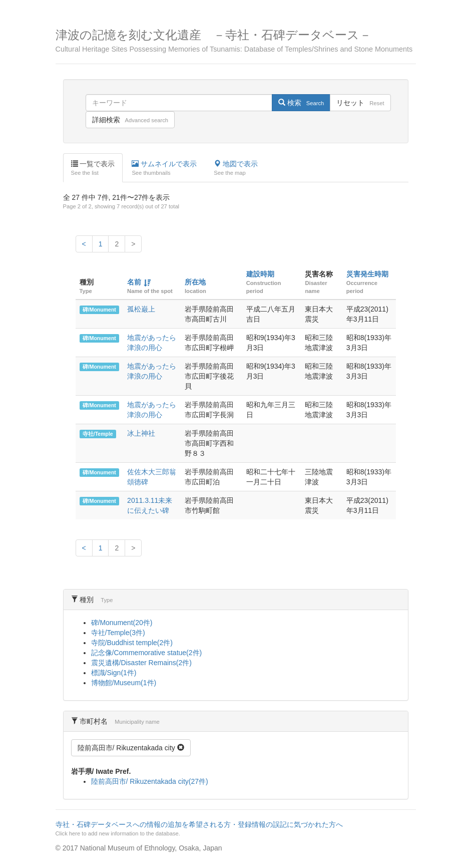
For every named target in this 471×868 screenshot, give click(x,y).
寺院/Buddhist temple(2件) (132, 643)
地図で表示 (236, 168)
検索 (301, 103)
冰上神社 (141, 433)
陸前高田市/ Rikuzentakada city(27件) (150, 781)
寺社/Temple (98, 434)
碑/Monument (99, 310)
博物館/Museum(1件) (124, 683)
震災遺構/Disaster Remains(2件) (141, 663)
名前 (134, 282)
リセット (360, 103)
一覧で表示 (93, 168)
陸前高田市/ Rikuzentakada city (131, 748)
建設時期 (260, 274)
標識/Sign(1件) (114, 673)
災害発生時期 (367, 274)
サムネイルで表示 (164, 168)
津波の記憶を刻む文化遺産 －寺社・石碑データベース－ (236, 41)
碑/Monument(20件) (122, 623)
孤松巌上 (141, 309)
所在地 (195, 282)
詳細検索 (130, 120)
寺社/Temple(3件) (118, 633)
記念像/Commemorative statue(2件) (147, 653)
